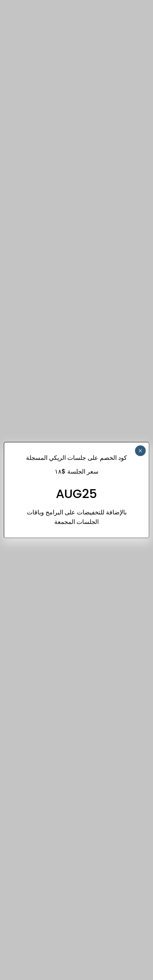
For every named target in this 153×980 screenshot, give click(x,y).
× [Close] (140, 451)
